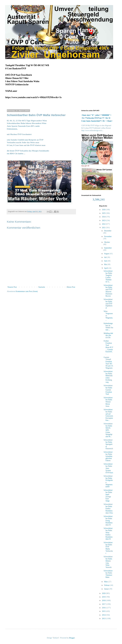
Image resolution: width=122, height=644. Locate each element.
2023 (104, 220)
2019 (104, 597)
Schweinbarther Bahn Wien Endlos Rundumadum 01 (108, 534)
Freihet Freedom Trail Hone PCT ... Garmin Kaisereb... (108, 347)
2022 (104, 224)
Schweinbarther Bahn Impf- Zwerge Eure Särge (108, 495)
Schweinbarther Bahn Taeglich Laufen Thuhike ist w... (108, 276)
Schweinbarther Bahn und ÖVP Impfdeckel (108, 304)
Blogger (72, 638)
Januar (107, 589)
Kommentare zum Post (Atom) (27, 291)
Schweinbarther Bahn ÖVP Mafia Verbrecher (108, 548)
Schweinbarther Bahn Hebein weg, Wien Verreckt (108, 562)
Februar (107, 585)
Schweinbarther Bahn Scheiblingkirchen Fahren (108, 456)
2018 (104, 600)
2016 (104, 608)
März (106, 582)
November (108, 236)
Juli (106, 257)
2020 (104, 593)
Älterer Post (71, 287)
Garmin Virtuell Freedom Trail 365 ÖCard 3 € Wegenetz (108, 363)
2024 (104, 217)
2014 (104, 615)
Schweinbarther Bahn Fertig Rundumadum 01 (108, 521)
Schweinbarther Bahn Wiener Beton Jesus (108, 402)
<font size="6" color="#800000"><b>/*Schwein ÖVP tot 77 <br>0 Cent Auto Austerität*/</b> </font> (97, 118)
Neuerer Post (12, 287)
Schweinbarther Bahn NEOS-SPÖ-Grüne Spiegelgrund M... (108, 430)
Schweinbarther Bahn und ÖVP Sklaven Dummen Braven (108, 291)
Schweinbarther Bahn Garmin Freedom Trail (108, 390)
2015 (104, 611)
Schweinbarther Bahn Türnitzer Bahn (108, 574)
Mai (106, 264)
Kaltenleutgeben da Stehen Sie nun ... (108, 327)
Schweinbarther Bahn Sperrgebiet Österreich (108, 444)
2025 (104, 213)
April (106, 268)
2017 (104, 604)
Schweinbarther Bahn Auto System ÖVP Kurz (108, 468)
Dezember (108, 231)
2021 (104, 228)
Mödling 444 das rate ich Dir (108, 335)
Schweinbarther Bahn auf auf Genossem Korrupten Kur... (108, 415)
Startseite (42, 287)
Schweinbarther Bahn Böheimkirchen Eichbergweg (108, 377)
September (108, 248)
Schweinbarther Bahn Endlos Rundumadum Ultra (108, 509)
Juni (106, 261)
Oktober (107, 242)
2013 (104, 619)
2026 (104, 210)
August (107, 254)
